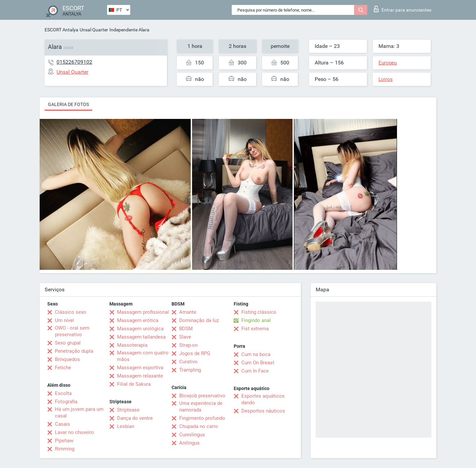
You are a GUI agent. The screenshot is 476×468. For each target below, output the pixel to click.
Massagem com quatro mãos (143, 356)
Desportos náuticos (263, 411)
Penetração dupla (74, 351)
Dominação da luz (199, 320)
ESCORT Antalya (61, 30)
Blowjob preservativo (202, 396)
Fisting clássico (259, 312)
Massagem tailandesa (141, 337)
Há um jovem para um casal (79, 413)
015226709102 (74, 62)
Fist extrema (255, 329)
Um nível (64, 320)
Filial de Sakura (134, 384)
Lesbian (126, 426)
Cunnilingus (192, 435)
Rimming (65, 449)
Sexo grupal (68, 343)
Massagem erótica (138, 320)
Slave (185, 337)
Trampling (190, 370)
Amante (188, 312)
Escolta (63, 393)
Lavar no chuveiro (74, 432)
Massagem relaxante (140, 376)
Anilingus (189, 443)
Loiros (386, 79)
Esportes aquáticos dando (263, 399)
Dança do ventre (135, 418)
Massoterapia (132, 345)
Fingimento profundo (202, 418)
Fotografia (66, 402)
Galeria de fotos (68, 104)
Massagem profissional (143, 312)
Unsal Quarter (94, 30)
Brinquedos (67, 359)
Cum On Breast (258, 363)
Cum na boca (256, 354)
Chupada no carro (199, 426)
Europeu (388, 63)
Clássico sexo (71, 312)
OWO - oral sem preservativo (72, 331)
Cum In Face (255, 371)
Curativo (188, 362)
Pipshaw (64, 441)
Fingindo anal (256, 320)
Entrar (403, 9)
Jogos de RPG (195, 353)
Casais (62, 424)
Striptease (128, 410)
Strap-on (188, 345)
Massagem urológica (140, 329)
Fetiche (63, 368)
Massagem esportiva (140, 368)
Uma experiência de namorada (201, 407)
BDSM (186, 329)
